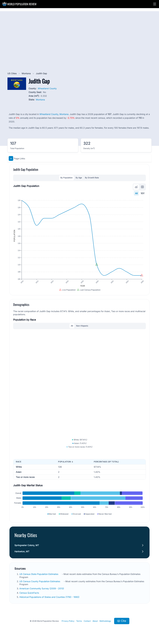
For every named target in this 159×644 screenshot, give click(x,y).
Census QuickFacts (30, 593)
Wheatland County (47, 88)
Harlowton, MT (22, 551)
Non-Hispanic (82, 326)
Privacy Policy (68, 621)
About (95, 621)
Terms (79, 621)
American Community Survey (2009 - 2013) (42, 588)
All (136, 193)
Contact (87, 621)
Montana (27, 73)
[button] (155, 4)
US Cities (12, 73)
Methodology (105, 621)
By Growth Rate (92, 178)
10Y (143, 193)
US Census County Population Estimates (40, 581)
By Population (66, 178)
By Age (79, 178)
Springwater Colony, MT (27, 545)
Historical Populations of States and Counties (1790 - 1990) (50, 597)
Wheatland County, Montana (54, 114)
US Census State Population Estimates (39, 574)
